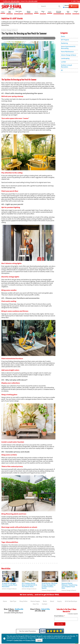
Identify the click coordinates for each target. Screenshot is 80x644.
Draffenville (19, 609)
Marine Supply (29, 12)
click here (41, 638)
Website (61, 5)
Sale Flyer (10, 12)
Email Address (60, 616)
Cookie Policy (18, 640)
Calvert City (46, 609)
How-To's (68, 12)
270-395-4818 (33, 1)
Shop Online (71, 6)
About (43, 11)
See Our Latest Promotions (28, 631)
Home (3, 12)
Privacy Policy (30, 640)
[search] (44, 6)
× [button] (77, 636)
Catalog (61, 7)
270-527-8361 (15, 1)
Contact (76, 11)
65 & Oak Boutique (59, 12)
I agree (39, 640)
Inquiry (50, 12)
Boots (36, 12)
